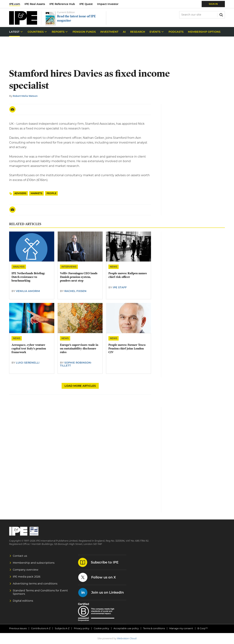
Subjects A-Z (62, 628)
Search (221, 14)
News (114, 267)
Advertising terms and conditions (35, 584)
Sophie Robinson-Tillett (76, 364)
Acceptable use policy (126, 628)
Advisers (20, 193)
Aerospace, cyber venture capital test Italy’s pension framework (29, 349)
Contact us (20, 556)
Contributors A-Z (41, 628)
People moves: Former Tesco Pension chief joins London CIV (127, 349)
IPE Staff (120, 287)
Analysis (19, 267)
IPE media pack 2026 (27, 577)
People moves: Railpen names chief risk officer (128, 275)
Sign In (213, 4)
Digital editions (23, 601)
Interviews (69, 267)
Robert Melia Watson (25, 96)
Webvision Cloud (127, 638)
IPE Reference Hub (62, 4)
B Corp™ (203, 628)
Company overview (26, 570)
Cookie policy (101, 628)
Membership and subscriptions (34, 563)
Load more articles (80, 386)
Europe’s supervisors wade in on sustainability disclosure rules (79, 349)
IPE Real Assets (35, 4)
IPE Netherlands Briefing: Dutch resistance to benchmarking (28, 277)
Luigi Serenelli (28, 363)
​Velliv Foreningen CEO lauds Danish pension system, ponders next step (79, 277)
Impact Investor (108, 4)
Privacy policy (82, 628)
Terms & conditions (154, 628)
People (51, 193)
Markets (36, 193)
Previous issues (18, 628)
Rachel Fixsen (75, 291)
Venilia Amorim (28, 291)
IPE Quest (86, 4)
